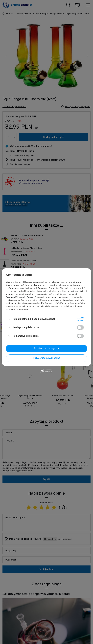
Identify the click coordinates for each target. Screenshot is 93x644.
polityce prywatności (69, 291)
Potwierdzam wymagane (47, 358)
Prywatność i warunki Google (20, 297)
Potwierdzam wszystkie (47, 348)
